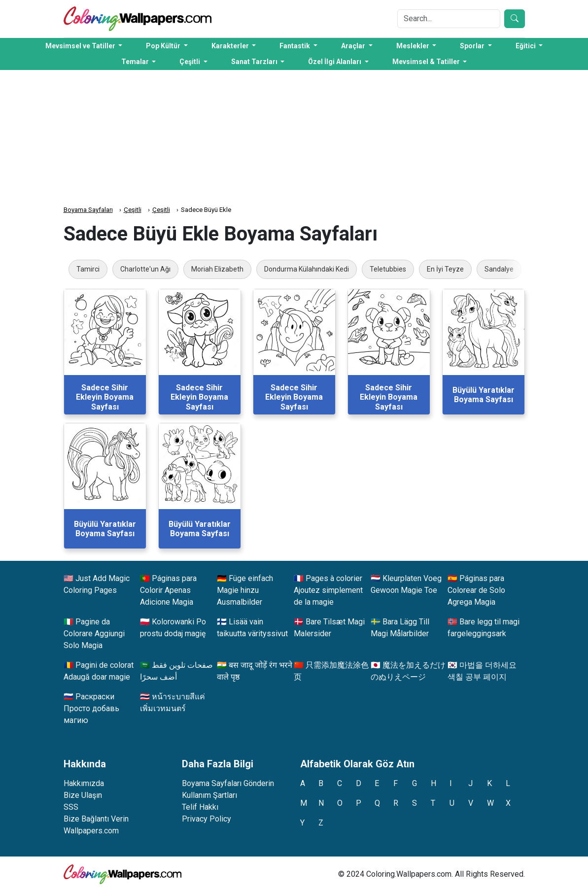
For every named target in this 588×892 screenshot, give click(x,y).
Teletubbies (388, 269)
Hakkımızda (84, 783)
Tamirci (88, 269)
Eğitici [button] (526, 46)
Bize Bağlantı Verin (96, 819)
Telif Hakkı (200, 807)
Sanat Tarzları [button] (255, 62)
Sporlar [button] (473, 46)
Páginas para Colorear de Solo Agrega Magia (476, 590)
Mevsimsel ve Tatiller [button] (81, 46)
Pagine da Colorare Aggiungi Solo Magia (94, 634)
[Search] (449, 19)
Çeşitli (133, 210)
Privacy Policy (207, 819)
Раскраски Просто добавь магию (91, 708)
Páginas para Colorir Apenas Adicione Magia (168, 590)
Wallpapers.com (91, 831)
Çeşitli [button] (190, 62)
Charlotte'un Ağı (145, 269)
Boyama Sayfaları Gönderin (228, 783)
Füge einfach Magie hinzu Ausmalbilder (245, 590)
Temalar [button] (136, 62)
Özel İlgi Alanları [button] (335, 62)
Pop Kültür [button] (164, 46)
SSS (71, 807)
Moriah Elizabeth (217, 269)
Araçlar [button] (354, 46)
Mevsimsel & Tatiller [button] (427, 62)
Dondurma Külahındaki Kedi (307, 269)
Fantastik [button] (295, 46)
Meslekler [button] (414, 46)
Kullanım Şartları (209, 795)
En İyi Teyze (445, 269)
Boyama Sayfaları (88, 210)
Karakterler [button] (231, 46)
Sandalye (499, 269)
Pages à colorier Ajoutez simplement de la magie (328, 590)
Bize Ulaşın (83, 795)
